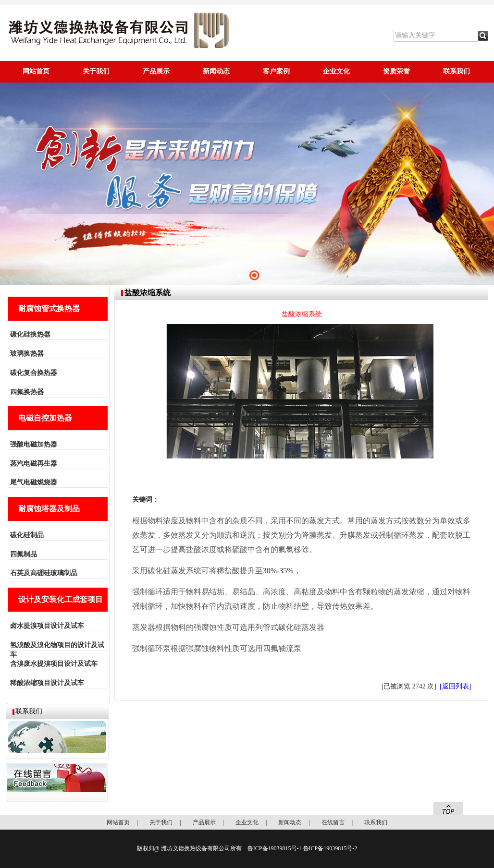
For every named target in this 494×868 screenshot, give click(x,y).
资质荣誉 (396, 71)
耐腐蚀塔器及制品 (49, 509)
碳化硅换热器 (30, 334)
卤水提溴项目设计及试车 (47, 626)
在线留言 (333, 822)
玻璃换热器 (27, 354)
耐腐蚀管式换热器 (49, 308)
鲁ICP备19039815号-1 (275, 848)
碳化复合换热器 (34, 373)
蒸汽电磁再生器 (34, 464)
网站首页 (36, 71)
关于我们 (96, 71)
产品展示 (156, 71)
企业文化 (336, 71)
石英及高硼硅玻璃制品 (44, 573)
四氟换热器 (27, 392)
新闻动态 (216, 71)
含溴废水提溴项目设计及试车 (54, 664)
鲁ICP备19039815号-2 (330, 848)
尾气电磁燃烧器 (34, 482)
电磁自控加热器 (45, 418)
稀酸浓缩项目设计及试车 (47, 683)
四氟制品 (24, 554)
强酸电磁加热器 (34, 444)
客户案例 (276, 71)
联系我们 (457, 71)
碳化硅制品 (27, 535)
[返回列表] (455, 686)
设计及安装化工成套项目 (61, 599)
